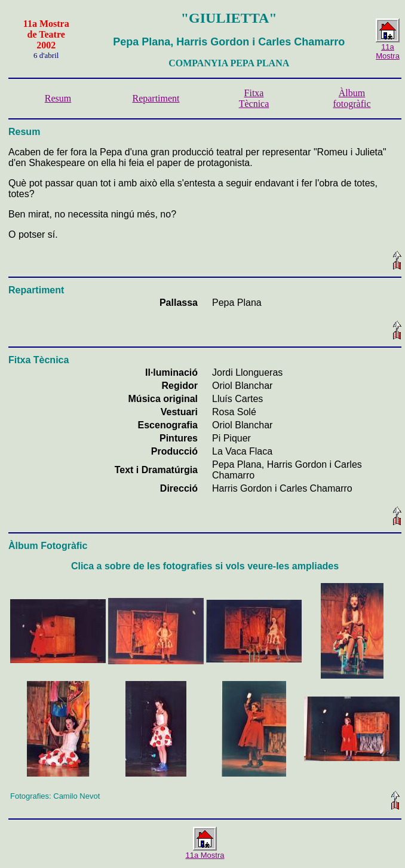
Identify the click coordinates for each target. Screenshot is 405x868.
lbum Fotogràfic (52, 546)
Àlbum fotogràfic (352, 98)
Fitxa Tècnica (254, 98)
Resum (58, 98)
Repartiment (156, 98)
